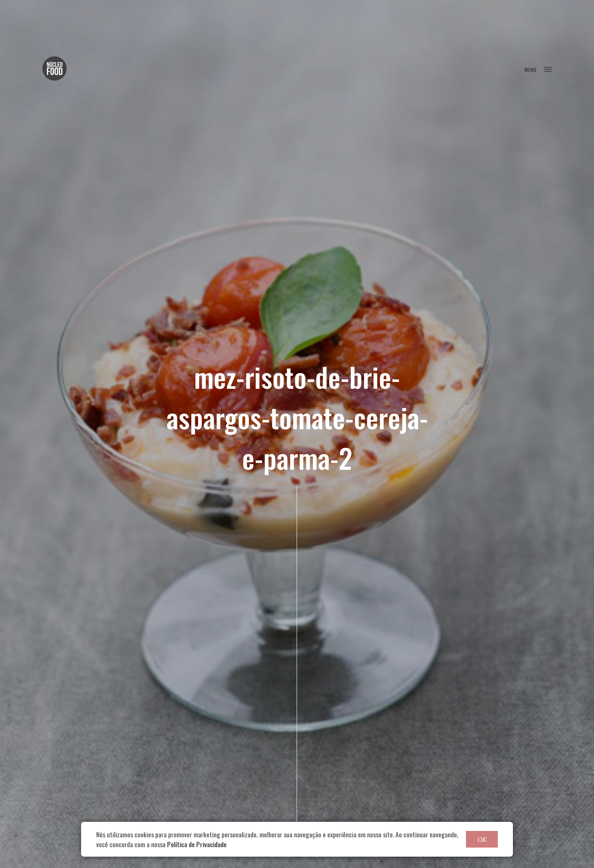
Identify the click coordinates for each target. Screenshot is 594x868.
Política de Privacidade (197, 844)
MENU (538, 69)
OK (482, 839)
